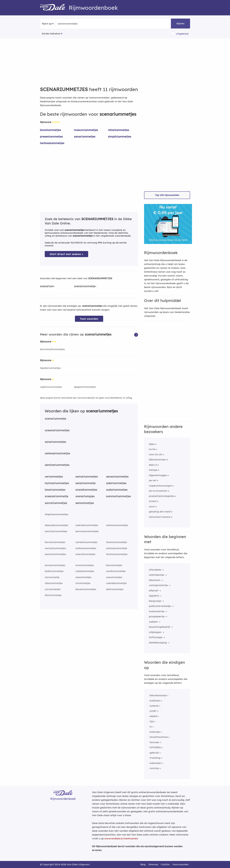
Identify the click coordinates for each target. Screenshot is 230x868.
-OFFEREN (155, 747)
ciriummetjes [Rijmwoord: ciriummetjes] (83, 583)
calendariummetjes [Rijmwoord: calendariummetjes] (87, 525)
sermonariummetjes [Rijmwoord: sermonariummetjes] (87, 531)
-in (150, 727)
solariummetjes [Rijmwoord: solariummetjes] (116, 483)
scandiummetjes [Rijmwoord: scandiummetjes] (86, 490)
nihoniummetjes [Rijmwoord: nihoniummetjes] (119, 130)
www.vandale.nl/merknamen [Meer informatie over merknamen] (121, 838)
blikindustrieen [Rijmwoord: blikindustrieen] (157, 460)
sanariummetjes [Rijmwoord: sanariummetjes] (85, 136)
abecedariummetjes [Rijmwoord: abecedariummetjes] (56, 525)
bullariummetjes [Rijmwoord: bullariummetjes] (54, 571)
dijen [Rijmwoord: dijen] (152, 444)
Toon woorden (89, 319)
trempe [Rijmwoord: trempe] (153, 470)
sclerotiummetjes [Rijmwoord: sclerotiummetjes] (85, 554)
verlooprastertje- (159, 585)
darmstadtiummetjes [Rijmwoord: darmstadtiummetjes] (52, 349)
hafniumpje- (156, 637)
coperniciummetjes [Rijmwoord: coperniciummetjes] (51, 387)
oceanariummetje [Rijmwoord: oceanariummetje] (56, 496)
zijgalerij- (154, 596)
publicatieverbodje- (160, 606)
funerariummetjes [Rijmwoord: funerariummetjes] (117, 542)
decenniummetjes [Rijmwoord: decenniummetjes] (86, 589)
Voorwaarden (181, 864)
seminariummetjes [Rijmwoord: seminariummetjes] (57, 465)
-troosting (155, 758)
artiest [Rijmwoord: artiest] (153, 501)
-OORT (153, 711)
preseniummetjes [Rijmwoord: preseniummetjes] (51, 136)
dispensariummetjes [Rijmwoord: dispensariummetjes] (56, 514)
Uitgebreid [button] (182, 34)
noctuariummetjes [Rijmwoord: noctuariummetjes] (55, 548)
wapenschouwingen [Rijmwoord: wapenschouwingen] (160, 486)
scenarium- (47, 286)
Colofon (165, 864)
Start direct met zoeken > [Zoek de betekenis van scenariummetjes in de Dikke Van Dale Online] (66, 254)
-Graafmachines (158, 737)
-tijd (151, 721)
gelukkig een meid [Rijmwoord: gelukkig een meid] (160, 512)
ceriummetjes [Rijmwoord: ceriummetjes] (54, 477)
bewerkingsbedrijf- (160, 627)
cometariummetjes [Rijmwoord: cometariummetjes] (86, 542)
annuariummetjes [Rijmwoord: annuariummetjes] (55, 565)
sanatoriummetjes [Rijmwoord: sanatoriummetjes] (55, 554)
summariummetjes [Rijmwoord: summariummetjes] (118, 496)
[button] (136, 335)
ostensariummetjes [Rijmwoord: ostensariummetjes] (57, 453)
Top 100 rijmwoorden (167, 195)
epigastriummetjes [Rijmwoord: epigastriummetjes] (85, 387)
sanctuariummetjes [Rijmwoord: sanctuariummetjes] (56, 531)
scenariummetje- (85, 286)
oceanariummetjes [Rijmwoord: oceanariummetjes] (57, 430)
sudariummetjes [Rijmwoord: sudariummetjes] (117, 490)
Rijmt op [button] (47, 24)
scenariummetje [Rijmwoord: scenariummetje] (55, 419)
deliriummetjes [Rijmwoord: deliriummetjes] (115, 589)
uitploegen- (156, 632)
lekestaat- (155, 580)
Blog (143, 864)
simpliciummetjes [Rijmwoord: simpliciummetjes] (120, 136)
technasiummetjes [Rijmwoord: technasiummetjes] (52, 143)
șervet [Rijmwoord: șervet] (153, 480)
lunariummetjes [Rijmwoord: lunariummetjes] (55, 490)
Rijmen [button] (180, 23)
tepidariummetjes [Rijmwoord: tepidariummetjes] (50, 368)
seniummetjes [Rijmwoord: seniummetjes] (85, 503)
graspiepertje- (157, 616)
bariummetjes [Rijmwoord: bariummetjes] (114, 565)
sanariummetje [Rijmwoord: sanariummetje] (85, 483)
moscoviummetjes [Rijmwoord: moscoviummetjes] (86, 130)
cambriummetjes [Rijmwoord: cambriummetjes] (116, 571)
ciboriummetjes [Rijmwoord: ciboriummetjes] (54, 583)
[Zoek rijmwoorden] (73, 24)
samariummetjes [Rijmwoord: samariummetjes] (87, 477)
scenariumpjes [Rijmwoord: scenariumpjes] (85, 496)
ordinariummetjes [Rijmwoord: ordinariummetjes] (86, 548)
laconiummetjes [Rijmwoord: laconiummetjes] (50, 130)
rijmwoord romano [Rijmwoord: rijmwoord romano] (160, 517)
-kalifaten (155, 701)
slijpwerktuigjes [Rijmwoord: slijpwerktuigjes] (158, 475)
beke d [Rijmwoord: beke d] (153, 465)
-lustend (154, 706)
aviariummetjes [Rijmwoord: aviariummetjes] (85, 565)
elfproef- (154, 590)
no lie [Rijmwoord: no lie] (152, 449)
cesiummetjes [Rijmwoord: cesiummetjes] (114, 577)
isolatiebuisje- (157, 575)
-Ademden (155, 763)
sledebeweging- (158, 643)
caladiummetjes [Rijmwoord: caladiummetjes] (85, 571)
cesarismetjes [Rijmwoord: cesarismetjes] (83, 577)
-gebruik (154, 753)
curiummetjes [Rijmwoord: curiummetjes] (53, 589)
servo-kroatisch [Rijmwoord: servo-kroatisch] (158, 491)
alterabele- (155, 570)
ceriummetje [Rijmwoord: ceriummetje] (52, 577)
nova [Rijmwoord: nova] (152, 506)
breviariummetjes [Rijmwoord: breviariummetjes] (55, 542)
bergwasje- (155, 601)
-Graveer (154, 742)
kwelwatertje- (157, 611)
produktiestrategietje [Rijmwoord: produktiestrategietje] (161, 496)
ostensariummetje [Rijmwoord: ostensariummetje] (117, 548)
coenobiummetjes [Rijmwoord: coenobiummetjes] (116, 583)
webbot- (154, 622)
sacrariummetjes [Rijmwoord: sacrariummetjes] (56, 503)
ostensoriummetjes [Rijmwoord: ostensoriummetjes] (117, 525)
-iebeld (153, 716)
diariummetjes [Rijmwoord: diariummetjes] (53, 595)
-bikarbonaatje (158, 695)
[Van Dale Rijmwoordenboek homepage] (54, 8)
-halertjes (154, 732)
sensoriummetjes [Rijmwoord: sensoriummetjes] (117, 477)
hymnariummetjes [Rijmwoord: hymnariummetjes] (57, 483)
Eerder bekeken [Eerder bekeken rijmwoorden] (51, 34)
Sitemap (153, 864)
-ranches (154, 768)
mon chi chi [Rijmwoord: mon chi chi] (155, 454)
